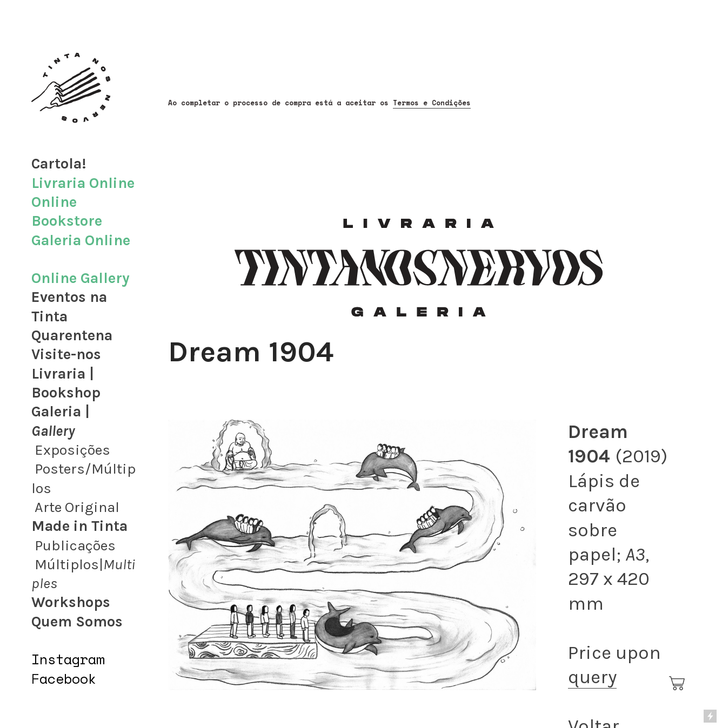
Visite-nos (66, 354)
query (592, 677)
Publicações (75, 545)
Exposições (72, 450)
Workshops (71, 602)
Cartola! (59, 164)
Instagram (68, 659)
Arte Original (77, 507)
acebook (68, 679)
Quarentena (72, 335)
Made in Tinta (79, 526)
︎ (678, 684)
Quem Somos (77, 622)
